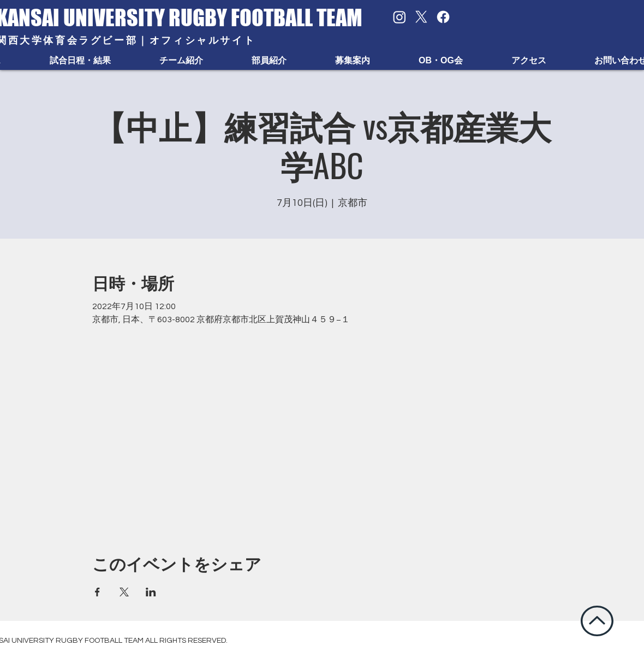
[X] (421, 17)
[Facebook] (443, 17)
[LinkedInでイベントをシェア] (151, 592)
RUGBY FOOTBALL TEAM (266, 17)
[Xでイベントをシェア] (124, 592)
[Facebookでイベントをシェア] (97, 592)
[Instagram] (399, 17)
